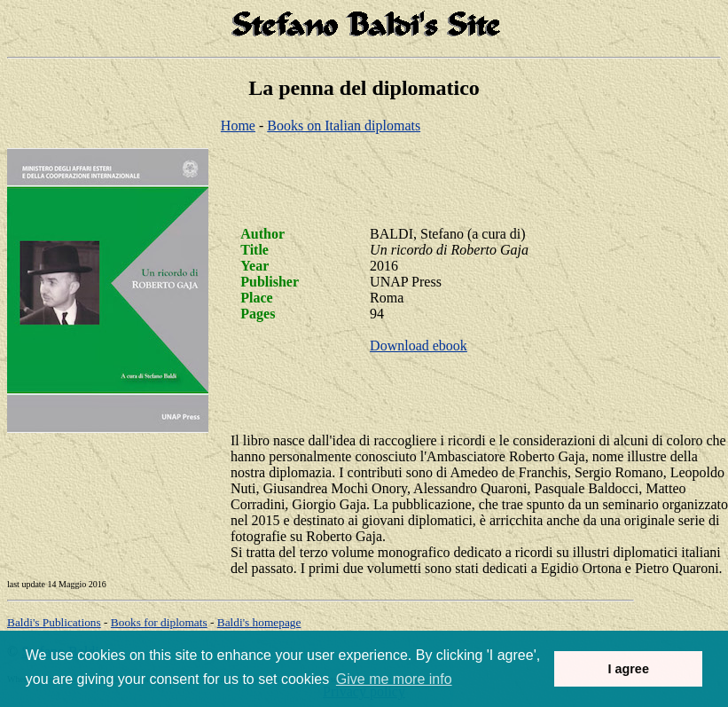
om (259, 622)
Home (238, 126)
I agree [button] (628, 669)
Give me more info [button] (394, 679)
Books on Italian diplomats (344, 126)
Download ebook (419, 346)
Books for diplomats (159, 622)
